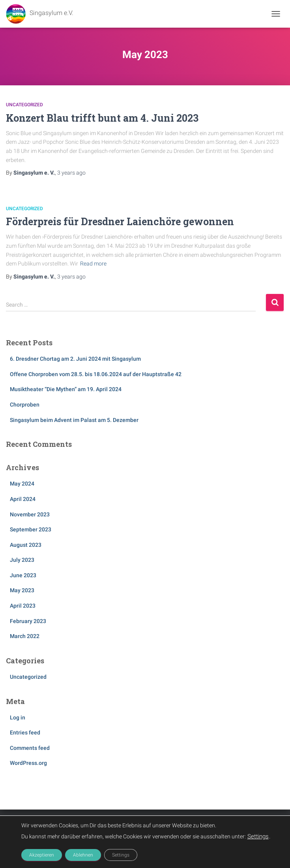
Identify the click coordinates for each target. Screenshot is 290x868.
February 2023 (28, 621)
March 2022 (25, 636)
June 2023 (23, 575)
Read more (93, 264)
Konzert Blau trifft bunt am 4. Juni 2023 (102, 118)
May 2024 (22, 484)
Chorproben (25, 405)
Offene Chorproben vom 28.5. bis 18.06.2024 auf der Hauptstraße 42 (96, 374)
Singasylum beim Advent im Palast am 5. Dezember (74, 420)
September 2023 (31, 529)
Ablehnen (83, 855)
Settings (258, 836)
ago (71, 173)
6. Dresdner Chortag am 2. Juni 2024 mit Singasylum (75, 359)
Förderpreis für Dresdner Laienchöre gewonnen (120, 221)
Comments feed (30, 748)
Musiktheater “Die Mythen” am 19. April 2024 (66, 389)
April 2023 (23, 606)
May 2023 (22, 590)
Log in (18, 717)
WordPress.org (28, 763)
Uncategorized (24, 105)
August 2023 (26, 545)
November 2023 (30, 514)
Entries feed (25, 732)
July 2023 (22, 560)
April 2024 (23, 499)
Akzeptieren (42, 855)
